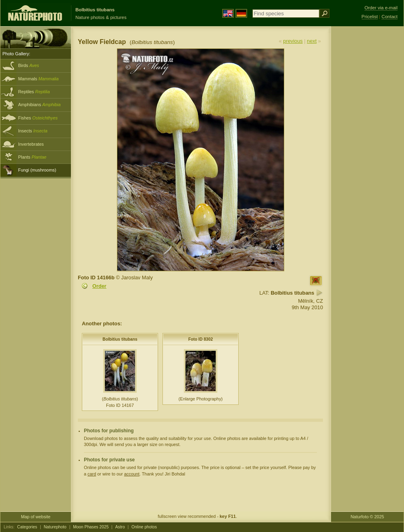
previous (293, 41)
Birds (29, 65)
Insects (33, 131)
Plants (32, 157)
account (132, 474)
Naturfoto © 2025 (368, 517)
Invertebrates (31, 144)
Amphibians (39, 105)
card (92, 474)
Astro (120, 527)
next (312, 41)
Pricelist (370, 17)
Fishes (38, 118)
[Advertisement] (367, 155)
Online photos (144, 527)
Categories (27, 527)
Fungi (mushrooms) (37, 170)
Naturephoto (55, 527)
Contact (389, 17)
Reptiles (34, 92)
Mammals (38, 79)
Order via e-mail (381, 8)
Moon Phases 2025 (91, 527)
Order (99, 286)
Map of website (36, 517)
